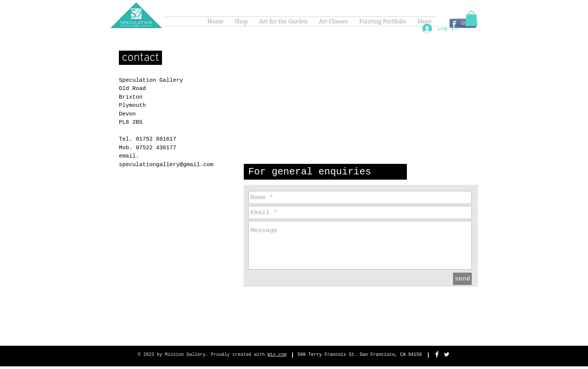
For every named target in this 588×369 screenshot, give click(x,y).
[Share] (463, 23)
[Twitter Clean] (447, 354)
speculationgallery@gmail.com (166, 165)
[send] (462, 279)
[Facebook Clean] (437, 354)
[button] (471, 19)
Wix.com (277, 355)
